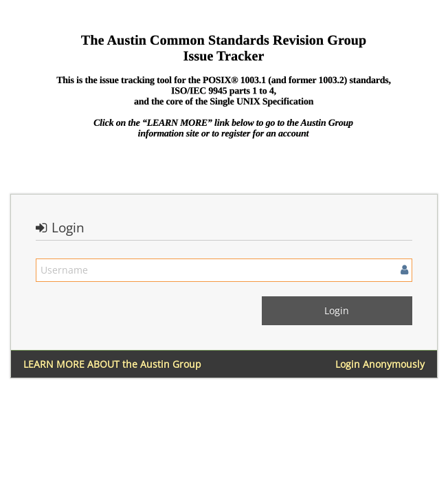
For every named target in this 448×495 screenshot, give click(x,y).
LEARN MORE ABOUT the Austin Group (112, 364)
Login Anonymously (380, 364)
